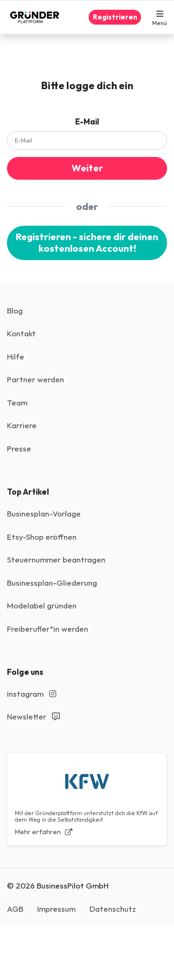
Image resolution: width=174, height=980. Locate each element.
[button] (160, 17)
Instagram (32, 694)
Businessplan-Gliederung (52, 583)
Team (17, 402)
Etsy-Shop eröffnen (42, 537)
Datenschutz (113, 909)
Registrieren (115, 17)
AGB (15, 909)
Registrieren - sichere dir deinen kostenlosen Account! (87, 242)
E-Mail (87, 121)
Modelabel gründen (42, 605)
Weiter (87, 168)
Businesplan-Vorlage (44, 513)
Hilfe (16, 356)
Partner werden (35, 379)
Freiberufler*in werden (48, 629)
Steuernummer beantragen (56, 559)
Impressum (56, 909)
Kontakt (21, 333)
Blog (15, 310)
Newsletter (33, 716)
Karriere (22, 425)
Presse (19, 448)
